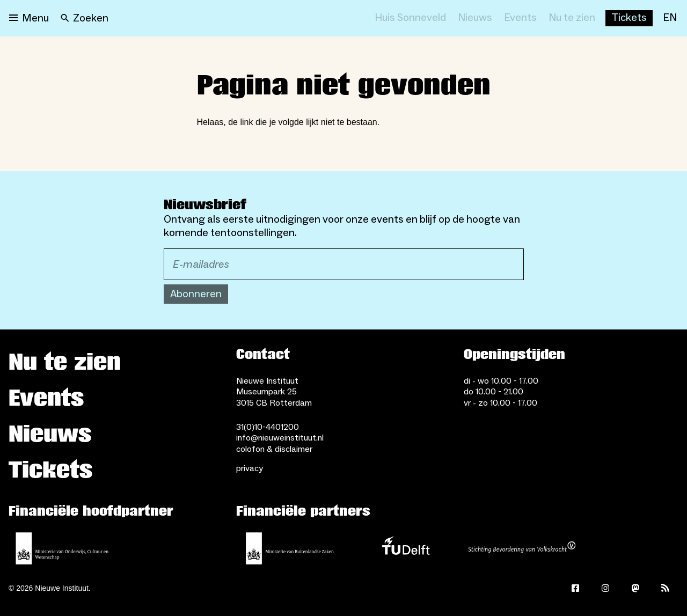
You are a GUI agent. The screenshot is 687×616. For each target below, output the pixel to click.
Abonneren (196, 294)
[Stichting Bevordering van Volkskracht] (522, 548)
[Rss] (666, 588)
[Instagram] (605, 588)
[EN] (670, 18)
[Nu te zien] (572, 18)
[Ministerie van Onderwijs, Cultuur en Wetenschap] (62, 548)
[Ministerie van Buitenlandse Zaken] (290, 548)
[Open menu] (29, 18)
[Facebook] (575, 588)
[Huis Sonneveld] (410, 18)
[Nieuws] (475, 18)
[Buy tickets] (629, 18)
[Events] (520, 18)
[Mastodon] (635, 588)
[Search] (85, 18)
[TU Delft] (406, 548)
